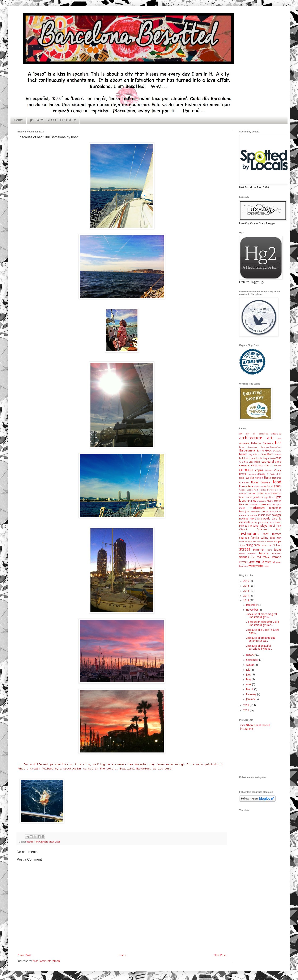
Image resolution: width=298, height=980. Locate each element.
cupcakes (252, 474)
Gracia (250, 490)
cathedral (268, 462)
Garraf (270, 486)
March (250, 689)
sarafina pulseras (265, 542)
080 (241, 434)
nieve (253, 519)
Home (18, 120)
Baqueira (268, 443)
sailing (264, 538)
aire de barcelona (257, 434)
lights (278, 497)
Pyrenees (262, 529)
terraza (264, 553)
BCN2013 (277, 451)
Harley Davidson (268, 490)
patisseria (263, 522)
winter (259, 566)
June (249, 675)
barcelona (252, 447)
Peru (272, 522)
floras (255, 482)
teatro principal (247, 554)
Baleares (256, 443)
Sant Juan (276, 538)
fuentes (257, 486)
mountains (275, 512)
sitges (242, 545)
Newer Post (24, 955)
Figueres (277, 478)
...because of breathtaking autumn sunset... (260, 639)
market (278, 501)
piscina (254, 526)
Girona (242, 490)
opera (260, 519)
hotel (260, 493)
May (249, 679)
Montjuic (244, 512)
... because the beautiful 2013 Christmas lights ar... (262, 623)
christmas (257, 466)
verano (277, 557)
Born (270, 454)
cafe (273, 458)
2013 (246, 601)
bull (241, 458)
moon (264, 512)
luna (249, 501)
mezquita (277, 504)
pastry (254, 522)
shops (277, 541)
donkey (261, 474)
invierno (276, 493)
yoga (267, 566)
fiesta (268, 478)
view (51, 842)
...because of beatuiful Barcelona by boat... (259, 647)
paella (267, 519)
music (262, 515)
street (245, 549)
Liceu (272, 497)
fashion (259, 478)
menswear (255, 504)
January (251, 699)
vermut (243, 562)
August (250, 665)
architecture (251, 438)
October (251, 655)
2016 (246, 586)
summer (259, 550)
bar (278, 443)
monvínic (255, 512)
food (277, 482)
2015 (246, 591)
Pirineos (244, 526)
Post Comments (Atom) (46, 961)
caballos (255, 458)
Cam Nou (244, 462)
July (248, 670)
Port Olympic (41, 842)
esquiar (250, 478)
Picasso (278, 522)
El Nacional (272, 474)
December (252, 605)
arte (279, 439)
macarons (262, 501)
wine (252, 566)
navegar (276, 515)
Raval (279, 529)
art (270, 438)
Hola (279, 490)
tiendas (244, 557)
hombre (243, 494)
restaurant (249, 534)
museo (243, 515)
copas (259, 470)
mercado (266, 504)
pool (272, 526)
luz (255, 501)
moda (242, 508)
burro (247, 458)
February (252, 694)
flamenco (244, 483)
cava (278, 462)
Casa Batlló (255, 462)
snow (257, 545)
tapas (278, 550)
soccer (265, 545)
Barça (242, 447)
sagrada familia (249, 538)
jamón (249, 497)
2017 (246, 581)
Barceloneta (247, 450)
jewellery (258, 497)
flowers (265, 482)
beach (30, 842)
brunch (278, 455)
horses (252, 494)
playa (264, 526)
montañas (275, 508)
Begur (251, 455)
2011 (246, 710)
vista (57, 842)
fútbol (264, 486)
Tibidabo (277, 554)
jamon (242, 497)
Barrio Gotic (264, 451)
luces (242, 501)
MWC (269, 515)
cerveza (244, 465)
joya (266, 497)
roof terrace (272, 534)
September (253, 660)
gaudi (277, 486)
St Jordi (277, 545)
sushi (269, 550)
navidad (244, 519)
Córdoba (269, 470)
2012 (246, 705)
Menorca (244, 504)
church (268, 466)
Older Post (220, 955)
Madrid (270, 501)
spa (270, 545)
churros (278, 466)
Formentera (246, 486)
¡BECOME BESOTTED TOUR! (53, 120)
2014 (246, 596)
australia (244, 443)
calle (278, 458)
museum (252, 515)
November (252, 610)
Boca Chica (260, 455)
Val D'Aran (264, 557)
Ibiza (267, 494)
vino (260, 562)
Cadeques (265, 458)
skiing (249, 545)
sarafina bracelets (248, 542)
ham (256, 490)
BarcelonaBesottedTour (271, 447)
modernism (257, 508)
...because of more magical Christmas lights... (261, 616)
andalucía (276, 434)
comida (246, 470)
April (249, 684)
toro (253, 557)
